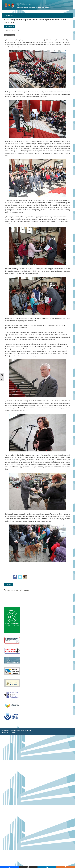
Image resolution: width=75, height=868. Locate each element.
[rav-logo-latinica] (11, 716)
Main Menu (9, 16)
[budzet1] (12, 660)
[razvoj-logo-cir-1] (12, 705)
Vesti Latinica (9, 35)
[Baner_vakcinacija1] (12, 640)
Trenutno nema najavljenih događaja (17, 590)
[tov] (12, 671)
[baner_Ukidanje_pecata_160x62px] (12, 650)
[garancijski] (12, 683)
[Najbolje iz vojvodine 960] (12, 619)
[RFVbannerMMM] (12, 694)
